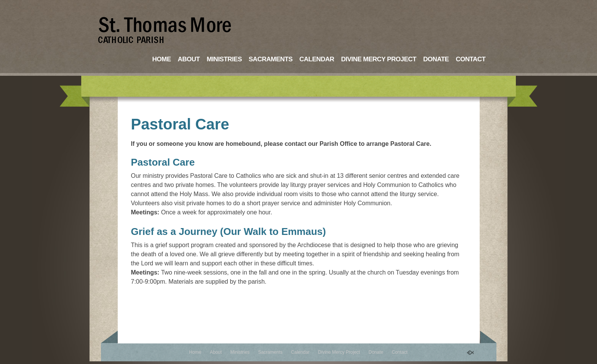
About (189, 59)
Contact (471, 59)
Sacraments (271, 59)
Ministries (224, 59)
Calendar (317, 59)
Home (162, 59)
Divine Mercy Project (379, 59)
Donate (436, 59)
